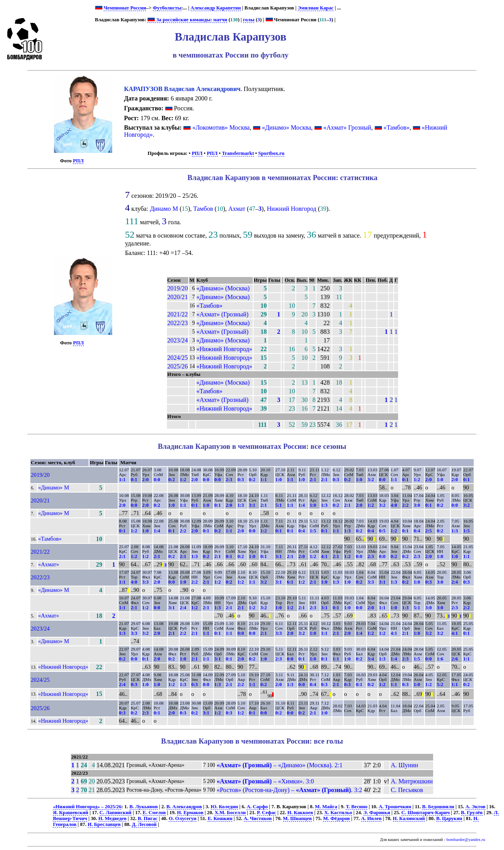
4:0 (394, 505)
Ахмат (237, 209)
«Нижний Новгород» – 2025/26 (87, 807)
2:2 (405, 505)
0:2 (171, 480)
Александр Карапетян (216, 8)
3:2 (371, 480)
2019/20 (178, 288)
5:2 (440, 684)
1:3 (241, 505)
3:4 (371, 659)
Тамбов (203, 209)
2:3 (229, 480)
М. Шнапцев (297, 818)
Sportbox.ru (271, 153)
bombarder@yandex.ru (466, 840)
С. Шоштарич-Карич (425, 813)
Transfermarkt (238, 153)
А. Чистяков (258, 818)
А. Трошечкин (395, 807)
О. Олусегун (183, 818)
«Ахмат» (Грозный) (222, 314)
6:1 (290, 582)
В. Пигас (148, 818)
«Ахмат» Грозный (347, 127)
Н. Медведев (113, 818)
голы (249, 20)
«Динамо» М (54, 487)
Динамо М (164, 209)
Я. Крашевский (70, 813)
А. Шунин (404, 765)
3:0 (417, 505)
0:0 (157, 480)
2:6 (454, 659)
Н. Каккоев (300, 813)
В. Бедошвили (438, 807)
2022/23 (178, 323)
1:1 (122, 480)
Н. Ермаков (190, 813)
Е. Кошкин (220, 818)
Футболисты (167, 8)
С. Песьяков (407, 790)
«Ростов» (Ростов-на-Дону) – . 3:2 (289, 790)
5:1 (278, 505)
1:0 (278, 480)
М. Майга (326, 807)
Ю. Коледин (224, 807)
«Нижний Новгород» (224, 349)
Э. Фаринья (377, 813)
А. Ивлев (371, 818)
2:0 (145, 480)
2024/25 (178, 358)
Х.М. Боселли (230, 813)
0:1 (134, 480)
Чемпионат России (125, 8)
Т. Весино (357, 807)
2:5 (428, 531)
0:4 (302, 531)
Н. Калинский (409, 818)
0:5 (382, 531)
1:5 (313, 531)
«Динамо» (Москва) (223, 288)
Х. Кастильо (338, 813)
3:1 (252, 505)
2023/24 (178, 340)
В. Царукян (449, 818)
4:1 (324, 556)
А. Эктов (475, 807)
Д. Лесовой (144, 824)
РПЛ (78, 161)
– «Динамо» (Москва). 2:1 (280, 765)
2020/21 (178, 297)
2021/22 (178, 314)
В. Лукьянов (144, 807)
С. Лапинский (116, 813)
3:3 (145, 582)
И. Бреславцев (104, 824)
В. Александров (184, 807)
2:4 (454, 582)
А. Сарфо (257, 807)
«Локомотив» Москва (221, 127)
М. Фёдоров (336, 818)
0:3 (241, 480)
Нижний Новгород (292, 209)
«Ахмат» (49, 564)
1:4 (302, 505)
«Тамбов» (397, 127)
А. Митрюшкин (412, 781)
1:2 (183, 480)
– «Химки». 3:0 (265, 781)
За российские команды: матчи (187, 20)
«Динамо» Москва (286, 127)
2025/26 (178, 366)
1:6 (440, 659)
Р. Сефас (266, 813)
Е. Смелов (154, 813)
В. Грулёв (472, 813)
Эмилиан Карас (316, 8)
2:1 (313, 480)
